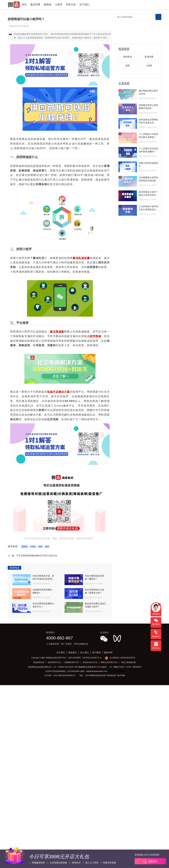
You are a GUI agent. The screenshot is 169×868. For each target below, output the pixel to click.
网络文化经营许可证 (109, 662)
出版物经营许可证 (72, 662)
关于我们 (84, 5)
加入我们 (84, 653)
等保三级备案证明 (128, 662)
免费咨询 (150, 862)
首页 (24, 5)
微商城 (47, 5)
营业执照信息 (39, 662)
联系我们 (73, 653)
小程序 (59, 5)
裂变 (47, 547)
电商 (40, 547)
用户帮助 (96, 653)
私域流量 (149, 57)
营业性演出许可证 (90, 662)
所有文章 (71, 5)
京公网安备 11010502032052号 (123, 658)
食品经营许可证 (54, 662)
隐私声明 (108, 653)
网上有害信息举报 (116, 671)
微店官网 (35, 5)
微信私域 (128, 57)
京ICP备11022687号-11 (92, 658)
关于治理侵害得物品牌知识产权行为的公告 (37, 556)
